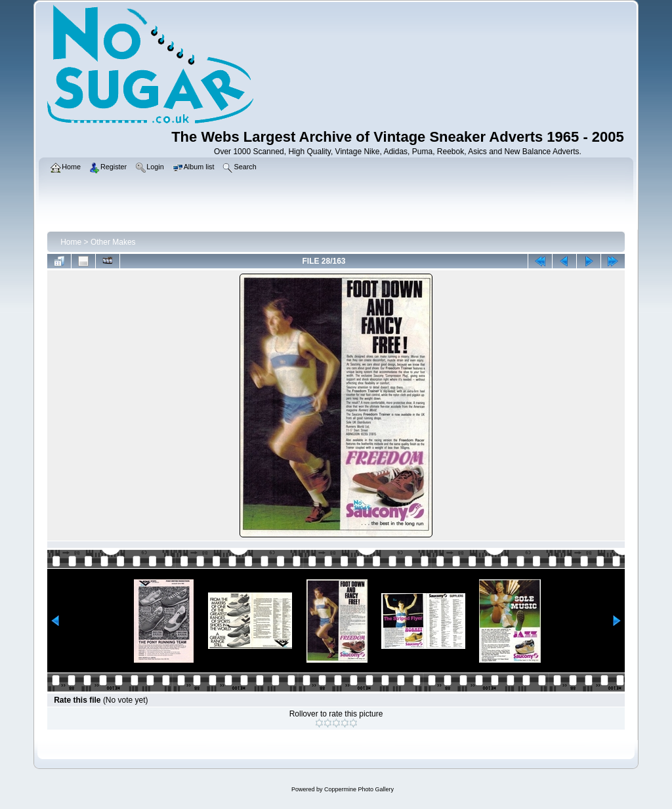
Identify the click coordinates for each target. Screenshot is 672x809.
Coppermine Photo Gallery (359, 789)
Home (71, 242)
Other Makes (113, 242)
